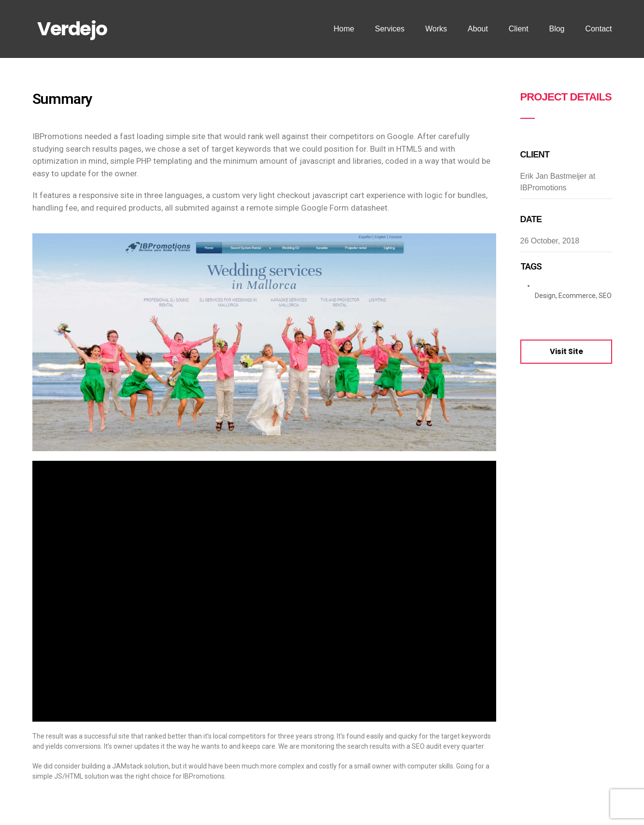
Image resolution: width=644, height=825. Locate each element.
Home (344, 29)
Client (519, 29)
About (478, 29)
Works (436, 29)
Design (545, 296)
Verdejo (72, 29)
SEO (605, 296)
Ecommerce (577, 296)
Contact (598, 29)
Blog (557, 29)
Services (390, 29)
